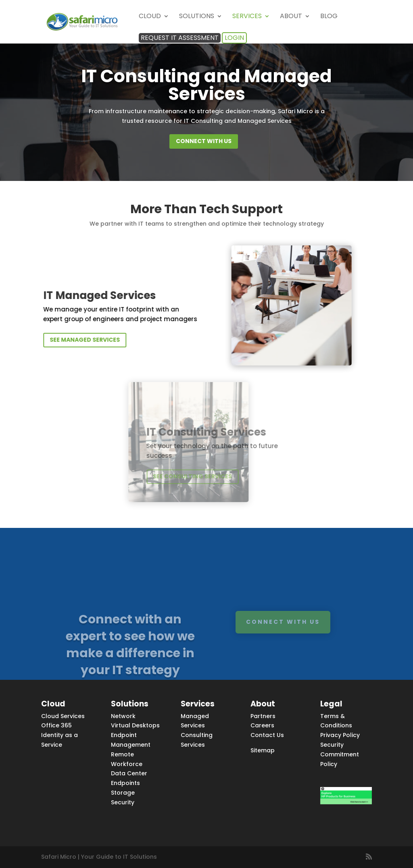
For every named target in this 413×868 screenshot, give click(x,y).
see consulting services (138, 476)
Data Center (129, 773)
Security (123, 802)
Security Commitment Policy (340, 754)
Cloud (150, 17)
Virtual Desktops (135, 725)
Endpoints (125, 783)
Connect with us (204, 141)
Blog (329, 17)
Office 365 (56, 725)
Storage (123, 793)
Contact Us (267, 735)
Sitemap (263, 750)
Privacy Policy (340, 735)
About (291, 17)
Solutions (197, 17)
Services (247, 17)
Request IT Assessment (180, 38)
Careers (262, 725)
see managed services (112, 340)
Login (234, 38)
